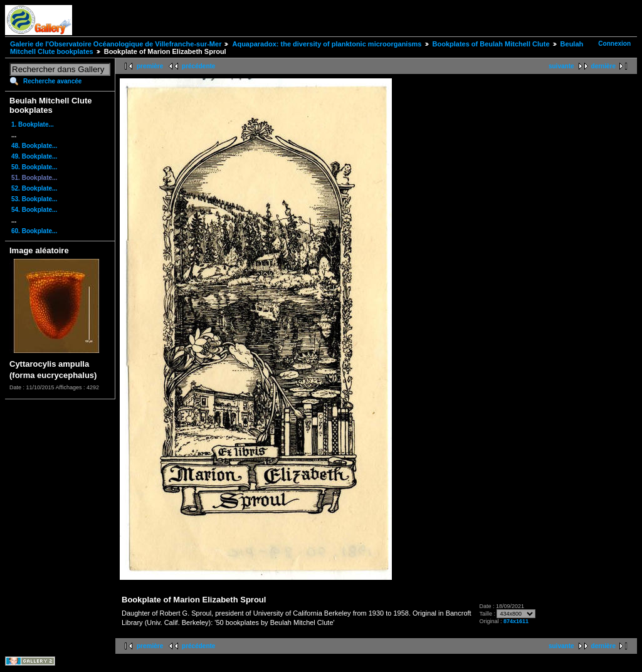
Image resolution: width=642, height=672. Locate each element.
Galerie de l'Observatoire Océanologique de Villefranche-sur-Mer (116, 44)
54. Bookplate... (34, 210)
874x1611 (516, 621)
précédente (198, 66)
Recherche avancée (52, 81)
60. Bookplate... (34, 231)
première (150, 66)
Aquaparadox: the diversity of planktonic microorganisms (327, 44)
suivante (561, 66)
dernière (603, 66)
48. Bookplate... (34, 146)
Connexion (614, 44)
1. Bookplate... (33, 124)
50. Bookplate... (34, 167)
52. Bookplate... (34, 188)
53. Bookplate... (34, 199)
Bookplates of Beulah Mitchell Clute (491, 44)
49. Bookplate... (34, 156)
